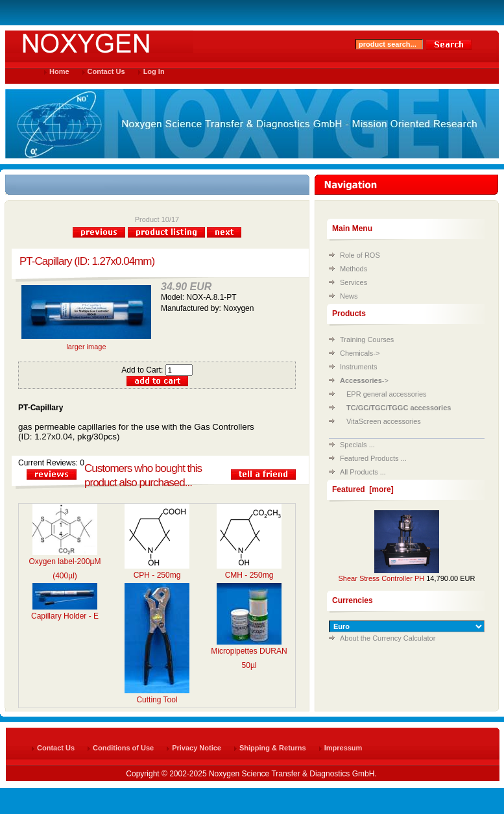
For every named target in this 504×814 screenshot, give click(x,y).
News (349, 296)
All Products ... (363, 472)
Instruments (358, 367)
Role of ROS (360, 255)
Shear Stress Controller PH (382, 578)
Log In (154, 71)
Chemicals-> (360, 353)
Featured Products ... (373, 458)
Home (59, 71)
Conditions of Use (123, 748)
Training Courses (367, 339)
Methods (354, 269)
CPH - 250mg (157, 575)
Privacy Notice (197, 748)
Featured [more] (363, 489)
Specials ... (357, 445)
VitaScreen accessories (384, 421)
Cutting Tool (157, 700)
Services (354, 282)
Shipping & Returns (273, 748)
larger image (86, 343)
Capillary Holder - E (65, 616)
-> (364, 380)
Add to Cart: (157, 370)
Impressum (343, 748)
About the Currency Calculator (388, 638)
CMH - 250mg (249, 575)
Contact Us (106, 71)
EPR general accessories (387, 394)
